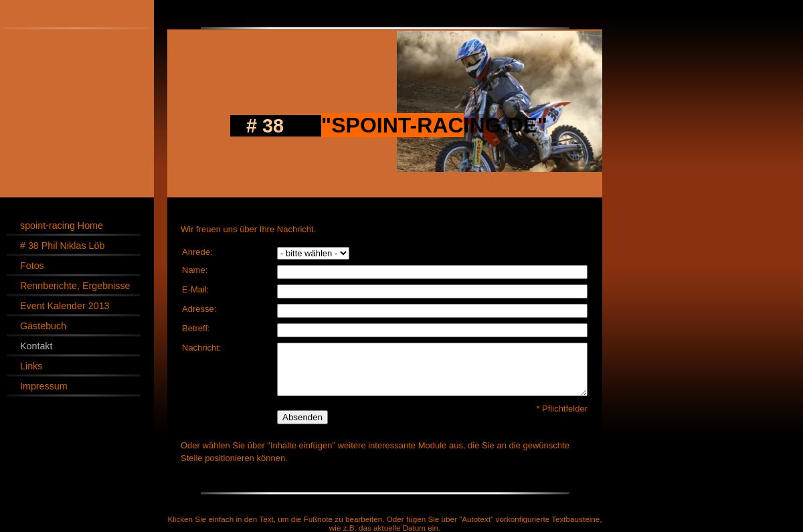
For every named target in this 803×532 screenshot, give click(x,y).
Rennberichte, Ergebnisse (75, 286)
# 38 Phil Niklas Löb (62, 246)
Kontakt (36, 346)
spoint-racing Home (62, 226)
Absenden (302, 417)
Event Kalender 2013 (65, 306)
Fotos (32, 266)
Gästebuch (43, 326)
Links (31, 366)
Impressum (44, 386)
